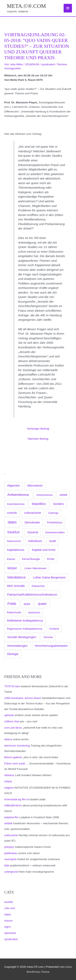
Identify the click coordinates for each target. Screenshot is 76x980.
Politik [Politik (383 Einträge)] (12, 604)
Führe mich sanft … (16, 764)
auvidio (9, 902)
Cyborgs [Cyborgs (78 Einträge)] (53, 513)
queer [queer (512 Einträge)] (42, 604)
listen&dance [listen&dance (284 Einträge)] (16, 577)
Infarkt (8, 781)
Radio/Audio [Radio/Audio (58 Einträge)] (14, 612)
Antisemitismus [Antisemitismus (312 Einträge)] (18, 495)
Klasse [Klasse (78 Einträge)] (11, 559)
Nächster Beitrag (38, 439)
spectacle (10, 933)
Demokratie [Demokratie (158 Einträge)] (32, 522)
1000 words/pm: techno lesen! (23, 698)
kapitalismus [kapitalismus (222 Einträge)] (16, 550)
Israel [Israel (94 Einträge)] (53, 541)
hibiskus (9, 775)
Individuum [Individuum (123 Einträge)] (35, 541)
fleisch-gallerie (13, 757)
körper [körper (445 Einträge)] (12, 568)
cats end (10, 908)
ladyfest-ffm (11, 817)
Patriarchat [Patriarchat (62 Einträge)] (38, 586)
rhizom (8, 921)
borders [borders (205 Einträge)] (58, 504)
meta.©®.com (26, 6)
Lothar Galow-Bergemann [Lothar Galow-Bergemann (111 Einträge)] (49, 577)
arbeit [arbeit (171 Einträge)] (64, 495)
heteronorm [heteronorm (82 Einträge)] (14, 541)
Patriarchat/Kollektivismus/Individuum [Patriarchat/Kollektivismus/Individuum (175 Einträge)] (32, 594)
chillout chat (12, 721)
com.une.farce (13, 728)
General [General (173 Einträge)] (33, 532)
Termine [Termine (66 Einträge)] (48, 637)
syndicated (11, 939)
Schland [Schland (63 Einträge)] (54, 629)
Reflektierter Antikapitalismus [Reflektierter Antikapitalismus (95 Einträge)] (25, 621)
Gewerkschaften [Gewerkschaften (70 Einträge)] (55, 532)
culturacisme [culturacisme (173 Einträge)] (33, 513)
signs (7, 927)
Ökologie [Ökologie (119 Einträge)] (13, 654)
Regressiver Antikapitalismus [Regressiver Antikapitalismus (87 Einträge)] (25, 629)
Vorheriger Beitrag (38, 429)
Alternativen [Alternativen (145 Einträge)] (35, 486)
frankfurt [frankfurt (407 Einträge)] (14, 532)
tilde (7, 865)
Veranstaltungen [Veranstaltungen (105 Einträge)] (17, 646)
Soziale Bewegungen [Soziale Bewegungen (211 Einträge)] (22, 637)
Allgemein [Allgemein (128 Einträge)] (13, 486)
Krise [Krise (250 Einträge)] (51, 559)
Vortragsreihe (12, 68)
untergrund (11, 872)
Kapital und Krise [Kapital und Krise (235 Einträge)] (44, 550)
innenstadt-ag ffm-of (17, 799)
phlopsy (9, 847)
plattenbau (11, 853)
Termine (62, 64)
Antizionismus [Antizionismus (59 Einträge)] (44, 495)
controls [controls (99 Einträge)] (12, 513)
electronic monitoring (17, 746)
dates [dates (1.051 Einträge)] (12, 522)
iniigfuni (9, 788)
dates (8, 914)
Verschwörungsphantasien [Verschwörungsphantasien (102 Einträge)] (51, 646)
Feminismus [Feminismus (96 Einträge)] (55, 522)
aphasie (9, 715)
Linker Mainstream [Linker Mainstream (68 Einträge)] (35, 568)
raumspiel (10, 859)
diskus (8, 739)
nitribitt (8, 823)
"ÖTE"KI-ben (12, 686)
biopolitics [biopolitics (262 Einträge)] (39, 504)
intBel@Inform (13, 805)
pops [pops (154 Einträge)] (27, 604)
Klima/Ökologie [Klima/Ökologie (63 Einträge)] (31, 559)
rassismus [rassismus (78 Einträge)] (34, 612)
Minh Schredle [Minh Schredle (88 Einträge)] (16, 586)
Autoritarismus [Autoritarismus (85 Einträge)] (16, 504)
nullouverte (11, 835)
